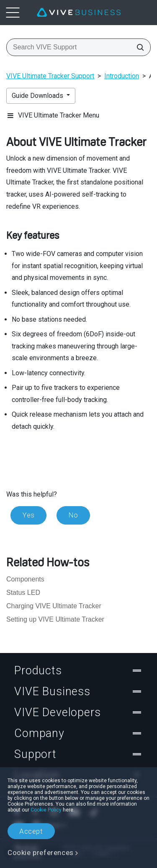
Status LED (23, 593)
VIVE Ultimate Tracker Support (50, 76)
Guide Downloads (38, 96)
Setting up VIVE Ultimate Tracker (55, 619)
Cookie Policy (46, 810)
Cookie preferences (41, 853)
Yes (28, 515)
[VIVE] (79, 13)
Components (25, 579)
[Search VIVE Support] (138, 47)
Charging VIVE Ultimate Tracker (54, 606)
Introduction (122, 76)
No (73, 515)
